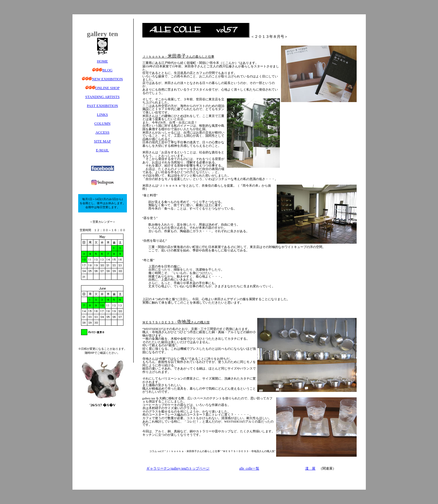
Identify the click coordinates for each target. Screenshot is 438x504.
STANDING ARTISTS (103, 97)
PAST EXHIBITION (102, 106)
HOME (102, 61)
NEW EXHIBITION (107, 79)
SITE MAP (102, 141)
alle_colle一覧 (249, 469)
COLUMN (102, 123)
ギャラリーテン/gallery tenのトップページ (178, 469)
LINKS (102, 115)
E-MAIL (103, 150)
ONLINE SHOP (108, 88)
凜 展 (310, 469)
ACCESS (102, 132)
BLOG (107, 70)
